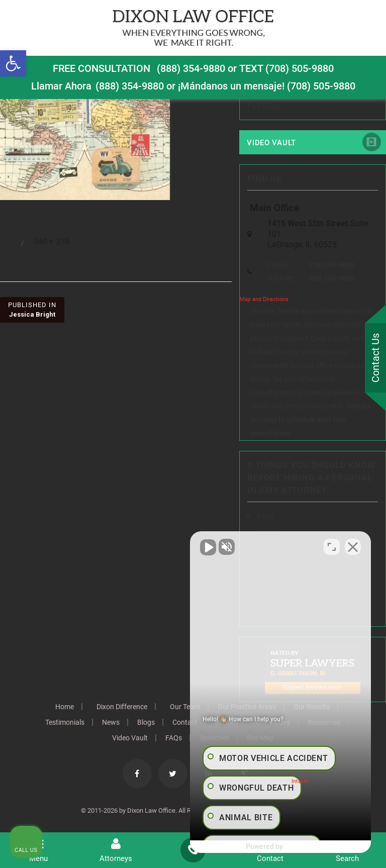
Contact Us (375, 358)
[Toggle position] (332, 547)
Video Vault (271, 143)
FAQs (266, 516)
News (111, 722)
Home (65, 707)
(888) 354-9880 (191, 68)
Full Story (264, 106)
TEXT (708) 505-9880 (286, 68)
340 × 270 (52, 242)
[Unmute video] (208, 547)
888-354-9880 (332, 278)
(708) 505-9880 (321, 86)
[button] (13, 63)
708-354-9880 (332, 265)
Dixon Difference (122, 707)
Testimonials (65, 722)
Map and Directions (264, 299)
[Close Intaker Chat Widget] (353, 547)
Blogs (146, 722)
